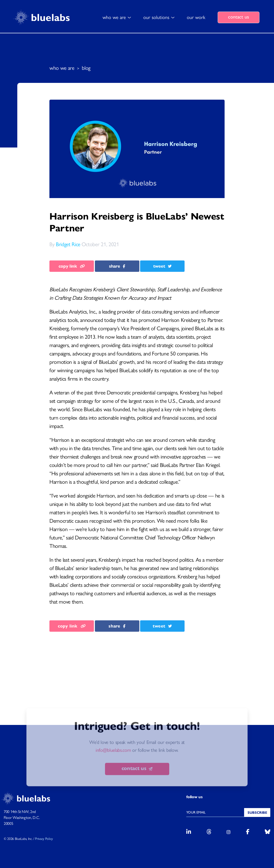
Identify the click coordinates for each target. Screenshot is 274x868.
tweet (162, 266)
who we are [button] (114, 17)
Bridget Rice (68, 244)
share (117, 266)
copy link (72, 266)
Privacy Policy (44, 839)
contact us (239, 17)
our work (196, 17)
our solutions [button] (156, 17)
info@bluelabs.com (113, 768)
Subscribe (257, 813)
